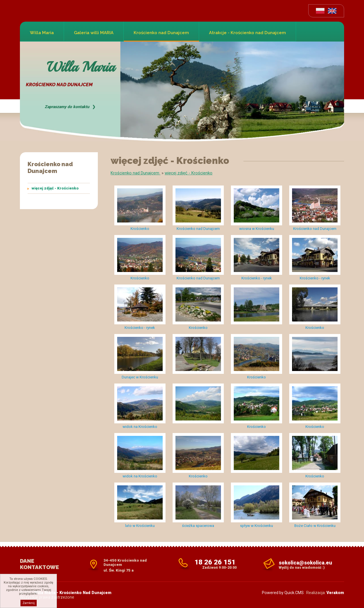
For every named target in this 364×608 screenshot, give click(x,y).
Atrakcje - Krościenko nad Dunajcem (247, 33)
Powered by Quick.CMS (283, 593)
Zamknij (29, 603)
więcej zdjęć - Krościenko (55, 188)
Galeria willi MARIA (94, 33)
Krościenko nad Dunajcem (161, 33)
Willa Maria (42, 33)
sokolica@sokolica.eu (305, 563)
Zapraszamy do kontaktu (67, 107)
